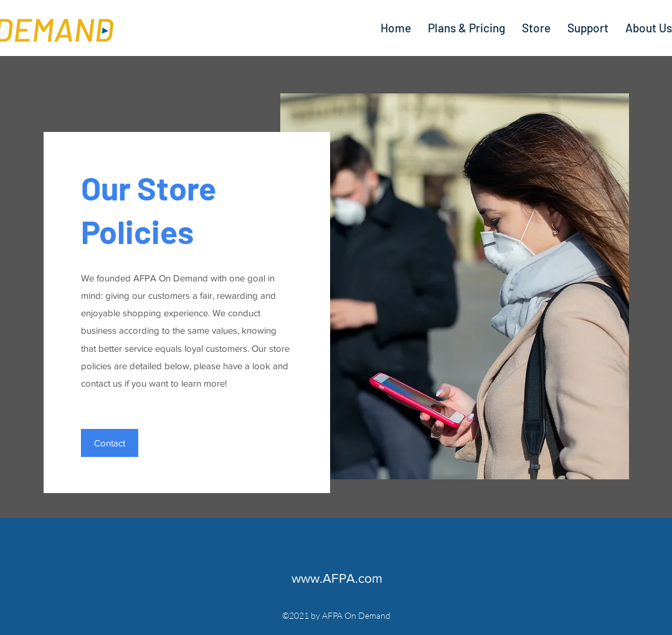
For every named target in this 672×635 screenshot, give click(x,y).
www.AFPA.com (337, 578)
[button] (110, 443)
